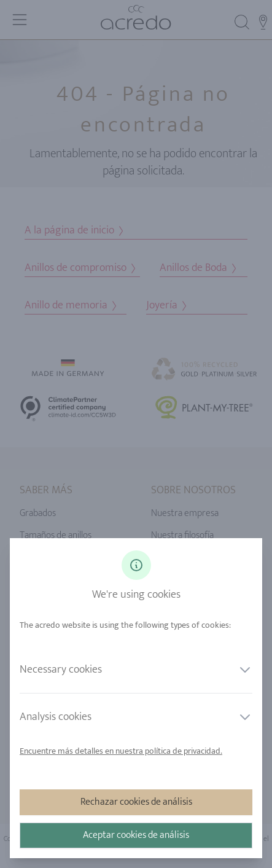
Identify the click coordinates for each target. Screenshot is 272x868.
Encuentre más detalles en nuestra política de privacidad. (121, 751)
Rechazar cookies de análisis (136, 802)
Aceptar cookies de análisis (136, 835)
